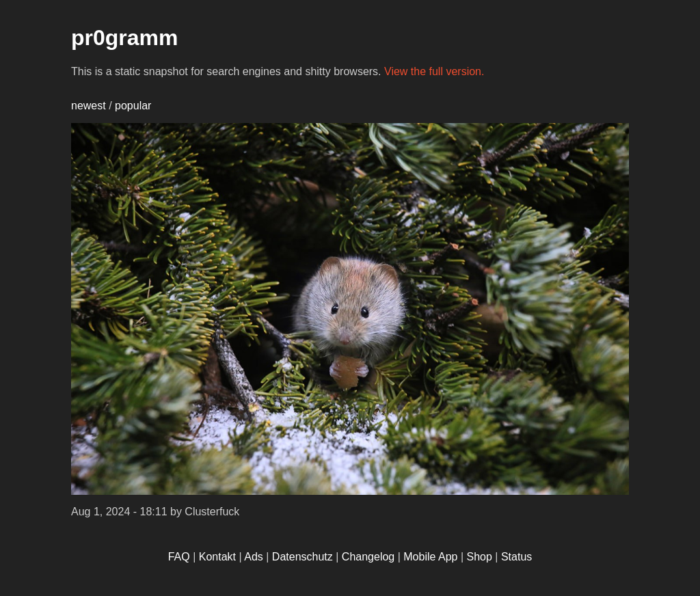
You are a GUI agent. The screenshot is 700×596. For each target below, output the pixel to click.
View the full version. (434, 71)
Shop (480, 557)
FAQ (179, 557)
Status (516, 557)
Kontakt (217, 557)
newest (89, 106)
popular (133, 106)
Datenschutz (302, 557)
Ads (254, 557)
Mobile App (430, 557)
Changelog (368, 557)
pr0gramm (125, 38)
